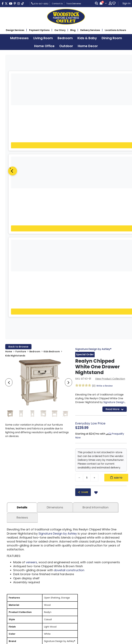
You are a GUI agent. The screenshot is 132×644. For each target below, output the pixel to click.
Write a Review (104, 220)
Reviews (22, 351)
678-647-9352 (40, 3)
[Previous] (13, 104)
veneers (31, 396)
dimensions (55, 341)
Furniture (21, 185)
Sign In (126, 3)
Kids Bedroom (52, 185)
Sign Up (111, 526)
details (22, 341)
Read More (115, 243)
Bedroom (35, 185)
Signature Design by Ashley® (93, 183)
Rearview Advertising (88, 641)
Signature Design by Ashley (58, 367)
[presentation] (9, 216)
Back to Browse (18, 180)
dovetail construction (69, 404)
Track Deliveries (74, 4)
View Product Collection (110, 212)
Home (9, 185)
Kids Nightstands (15, 189)
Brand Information (96, 341)
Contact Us (57, 4)
